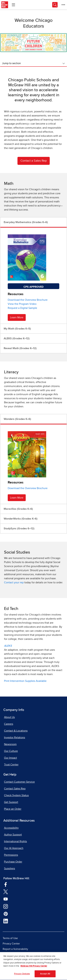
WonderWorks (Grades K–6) (21, 519)
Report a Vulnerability (15, 949)
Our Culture (11, 751)
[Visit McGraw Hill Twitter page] (6, 891)
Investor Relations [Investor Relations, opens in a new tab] (15, 737)
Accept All (45, 975)
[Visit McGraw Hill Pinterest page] (6, 913)
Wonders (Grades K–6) (17, 419)
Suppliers (9, 868)
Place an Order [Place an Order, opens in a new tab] (13, 809)
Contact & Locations (16, 731)
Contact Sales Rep (15, 789)
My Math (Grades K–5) (17, 329)
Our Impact (10, 758)
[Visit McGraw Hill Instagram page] (6, 906)
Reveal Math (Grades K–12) (20, 348)
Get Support (11, 802)
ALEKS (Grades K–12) (17, 338)
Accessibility (11, 828)
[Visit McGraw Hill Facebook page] (6, 884)
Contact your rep (14, 582)
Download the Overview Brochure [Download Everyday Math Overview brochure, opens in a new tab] (28, 300)
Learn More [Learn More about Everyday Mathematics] (17, 317)
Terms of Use (10, 938)
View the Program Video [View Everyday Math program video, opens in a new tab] (22, 304)
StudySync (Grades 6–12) (19, 528)
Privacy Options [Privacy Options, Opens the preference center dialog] (22, 975)
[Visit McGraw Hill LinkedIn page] (6, 921)
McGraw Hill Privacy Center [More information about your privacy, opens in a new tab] (34, 967)
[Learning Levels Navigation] (13, 5)
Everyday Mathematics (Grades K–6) (26, 222)
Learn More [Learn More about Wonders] (17, 498)
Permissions (11, 855)
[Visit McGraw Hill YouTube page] (6, 899)
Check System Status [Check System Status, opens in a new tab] (16, 795)
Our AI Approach (14, 848)
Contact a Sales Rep (34, 161)
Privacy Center (11, 944)
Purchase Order (13, 862)
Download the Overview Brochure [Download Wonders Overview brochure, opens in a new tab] (28, 488)
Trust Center (11, 765)
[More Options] (63, 5)
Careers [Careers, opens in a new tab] (9, 724)
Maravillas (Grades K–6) (18, 509)
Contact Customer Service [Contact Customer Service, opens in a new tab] (19, 782)
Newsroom (10, 744)
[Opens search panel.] (55, 5)
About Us (9, 717)
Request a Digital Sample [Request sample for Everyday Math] (22, 308)
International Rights (15, 841)
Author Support (13, 835)
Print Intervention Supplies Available (25, 681)
